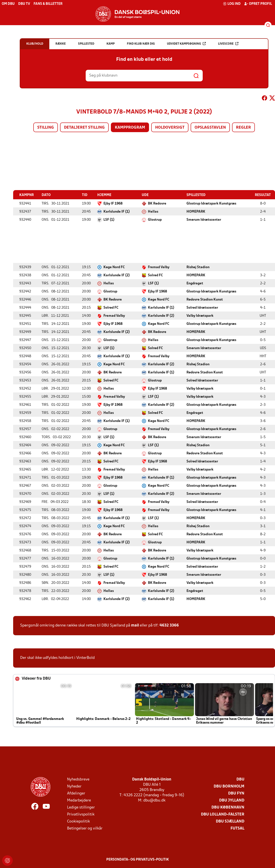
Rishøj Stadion (198, 267)
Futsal (237, 828)
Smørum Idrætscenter (204, 220)
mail (135, 625)
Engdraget (195, 283)
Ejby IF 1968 (113, 203)
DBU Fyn (236, 793)
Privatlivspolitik (81, 814)
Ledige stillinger (81, 807)
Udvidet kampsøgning (186, 44)
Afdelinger (76, 793)
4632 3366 (169, 625)
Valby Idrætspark (200, 316)
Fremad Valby (159, 267)
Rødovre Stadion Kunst (205, 299)
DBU (240, 779)
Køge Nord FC (114, 267)
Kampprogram (130, 128)
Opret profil (258, 4)
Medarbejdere (79, 800)
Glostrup (155, 220)
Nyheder (74, 786)
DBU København (228, 807)
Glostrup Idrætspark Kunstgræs (211, 203)
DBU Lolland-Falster (223, 814)
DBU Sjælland (230, 821)
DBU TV (24, 4)
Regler (243, 128)
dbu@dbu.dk (154, 800)
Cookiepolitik (78, 821)
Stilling (46, 128)
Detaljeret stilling (84, 128)
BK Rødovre (157, 203)
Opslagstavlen (210, 128)
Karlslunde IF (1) (117, 212)
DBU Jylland (232, 800)
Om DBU (8, 4)
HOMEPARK (196, 212)
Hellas (153, 212)
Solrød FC (155, 275)
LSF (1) (109, 220)
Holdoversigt (170, 128)
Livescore (228, 44)
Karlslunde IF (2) (117, 275)
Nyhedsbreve (78, 779)
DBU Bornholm (229, 786)
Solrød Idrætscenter (202, 308)
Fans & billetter (48, 4)
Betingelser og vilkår (85, 828)
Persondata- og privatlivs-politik (138, 859)
